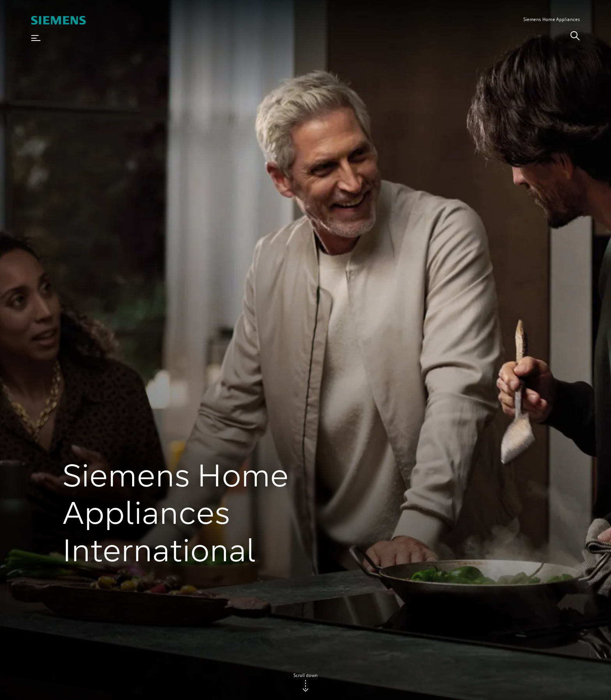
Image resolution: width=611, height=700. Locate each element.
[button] (36, 38)
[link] (575, 38)
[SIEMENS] (58, 20)
